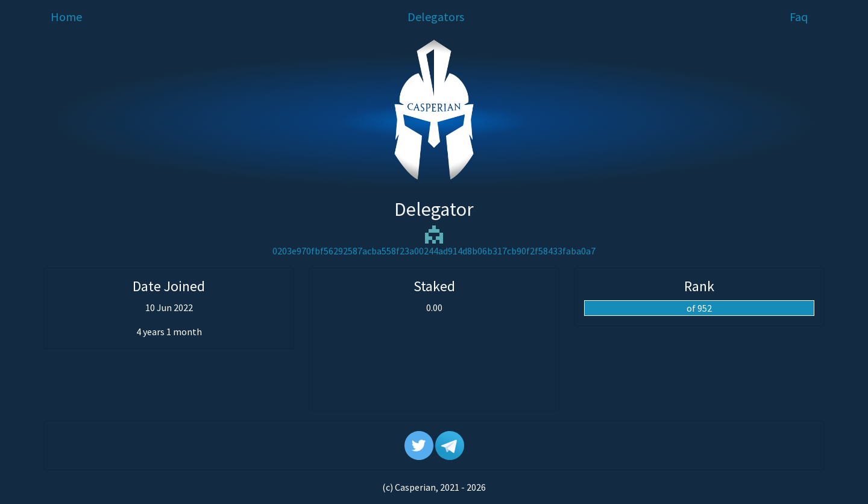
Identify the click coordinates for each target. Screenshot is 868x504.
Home (66, 17)
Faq (799, 17)
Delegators (436, 17)
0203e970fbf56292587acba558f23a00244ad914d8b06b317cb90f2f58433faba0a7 (434, 251)
